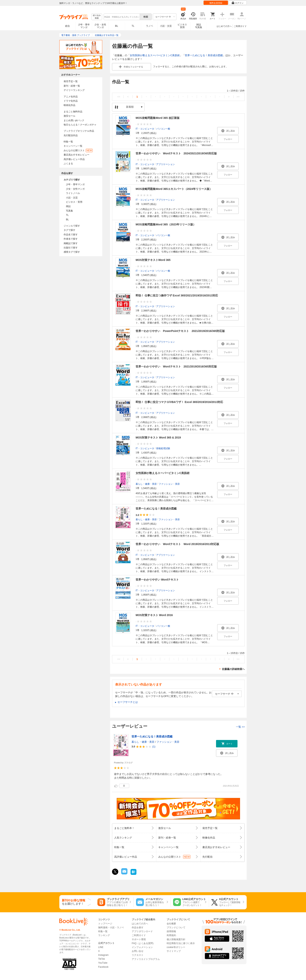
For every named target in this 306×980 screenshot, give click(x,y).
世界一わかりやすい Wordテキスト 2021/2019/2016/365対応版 (176, 366)
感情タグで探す (72, 252)
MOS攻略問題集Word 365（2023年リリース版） (166, 224)
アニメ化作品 (71, 97)
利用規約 (171, 935)
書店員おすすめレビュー (76, 155)
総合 (68, 26)
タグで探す (69, 230)
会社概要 (171, 924)
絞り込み (97, 17)
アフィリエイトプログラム (146, 959)
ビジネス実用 (182, 26)
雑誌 (68, 206)
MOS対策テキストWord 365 (153, 260)
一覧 (240, 727)
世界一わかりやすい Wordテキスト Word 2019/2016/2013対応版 (177, 544)
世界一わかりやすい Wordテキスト (157, 580)
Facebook (103, 967)
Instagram (103, 955)
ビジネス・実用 (74, 202)
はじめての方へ (224, 26)
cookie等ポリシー (176, 947)
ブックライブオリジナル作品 (79, 131)
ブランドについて (176, 928)
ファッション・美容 (169, 484)
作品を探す (138, 928)
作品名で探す (71, 235)
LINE (101, 947)
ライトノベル (73, 193)
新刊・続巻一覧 (72, 86)
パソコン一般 (163, 129)
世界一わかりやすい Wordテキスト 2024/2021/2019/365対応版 (176, 153)
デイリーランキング (74, 90)
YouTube (103, 963)
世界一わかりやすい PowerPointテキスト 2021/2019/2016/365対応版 (180, 331)
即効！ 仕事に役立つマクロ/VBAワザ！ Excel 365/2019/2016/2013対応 (179, 402)
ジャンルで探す (72, 226)
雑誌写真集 (199, 26)
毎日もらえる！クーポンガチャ (80, 125)
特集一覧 (68, 142)
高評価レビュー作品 (74, 159)
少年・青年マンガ (84, 26)
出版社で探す (71, 248)
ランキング (104, 935)
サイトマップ (174, 951)
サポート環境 (139, 939)
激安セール (69, 116)
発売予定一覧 (71, 81)
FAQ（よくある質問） (143, 943)
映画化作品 (69, 105)
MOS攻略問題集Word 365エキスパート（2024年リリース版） (174, 189)
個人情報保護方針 (176, 939)
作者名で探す (71, 239)
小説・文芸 (166, 26)
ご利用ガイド (240, 26)
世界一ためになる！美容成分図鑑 (204, 55)
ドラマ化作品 (71, 101)
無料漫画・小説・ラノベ (111, 928)
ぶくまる (68, 164)
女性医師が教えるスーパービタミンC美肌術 (155, 55)
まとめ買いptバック (74, 120)
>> (238, 97)
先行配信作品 (71, 135)
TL (133, 26)
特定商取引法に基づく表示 (181, 943)
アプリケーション (165, 164)
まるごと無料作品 (73, 112)
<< (119, 97)
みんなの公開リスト (78, 150)
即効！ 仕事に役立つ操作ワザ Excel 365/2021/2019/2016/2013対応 (177, 295)
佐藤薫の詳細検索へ (233, 669)
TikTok (101, 959)
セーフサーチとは (128, 702)
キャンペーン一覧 (73, 146)
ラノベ (149, 26)
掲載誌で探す (71, 243)
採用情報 (171, 931)
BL (117, 26)
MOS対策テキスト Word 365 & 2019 (158, 438)
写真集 (69, 211)
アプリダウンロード (142, 931)
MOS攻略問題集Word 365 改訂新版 (158, 118)
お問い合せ (138, 951)
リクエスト (138, 955)
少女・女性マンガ (100, 26)
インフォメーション (142, 947)
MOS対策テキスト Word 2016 (154, 615)
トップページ (105, 924)
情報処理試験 (163, 448)
